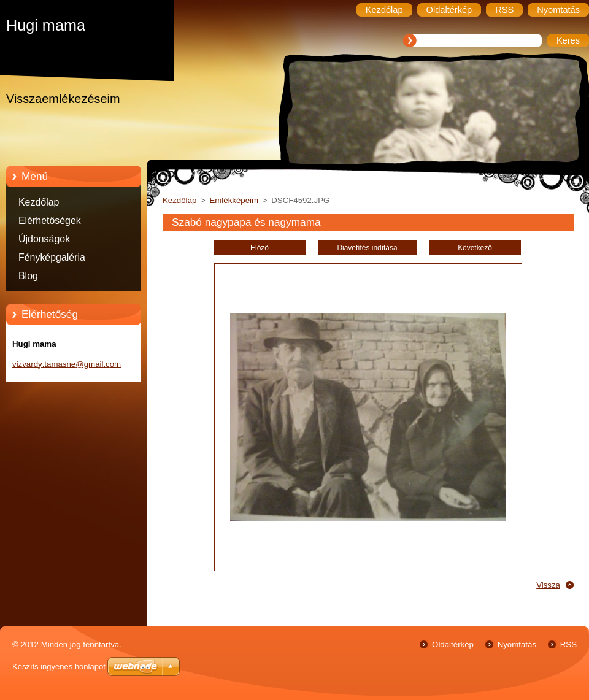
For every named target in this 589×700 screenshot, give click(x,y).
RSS (568, 644)
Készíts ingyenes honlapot (59, 667)
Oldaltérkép (453, 644)
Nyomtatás (517, 644)
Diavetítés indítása (367, 248)
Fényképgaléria (52, 257)
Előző (260, 248)
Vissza (548, 585)
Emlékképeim (234, 200)
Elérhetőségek (50, 221)
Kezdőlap (39, 202)
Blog (28, 276)
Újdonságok (44, 239)
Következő (475, 248)
